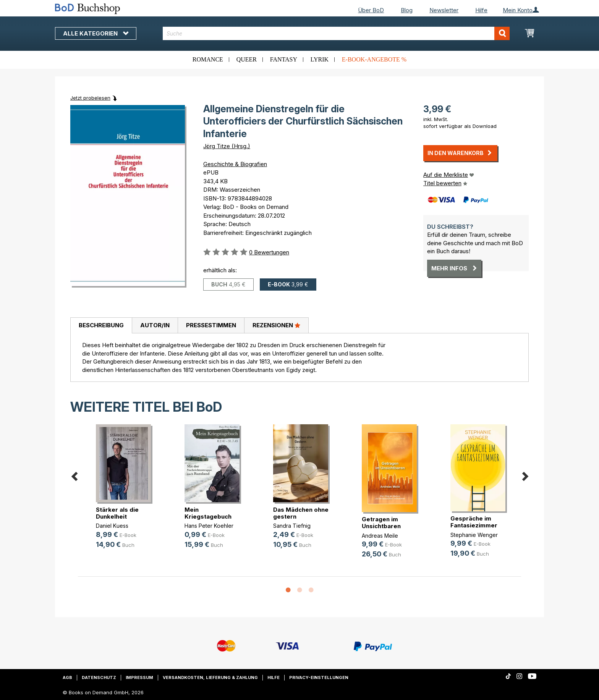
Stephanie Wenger (474, 535)
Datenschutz (99, 677)
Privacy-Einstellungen (319, 677)
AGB (67, 677)
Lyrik (320, 59)
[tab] (101, 326)
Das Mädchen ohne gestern (301, 513)
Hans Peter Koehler (209, 526)
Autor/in (155, 325)
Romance (208, 59)
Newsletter (444, 10)
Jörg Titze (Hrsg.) (227, 146)
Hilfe (481, 10)
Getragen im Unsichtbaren (381, 523)
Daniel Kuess (112, 526)
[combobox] (336, 33)
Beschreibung (101, 325)
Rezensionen (276, 325)
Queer (247, 59)
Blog (407, 10)
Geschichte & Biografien (235, 164)
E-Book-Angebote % (374, 59)
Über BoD (371, 10)
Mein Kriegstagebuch (208, 513)
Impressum (139, 677)
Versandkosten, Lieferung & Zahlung (210, 677)
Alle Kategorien (96, 33)
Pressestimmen (211, 325)
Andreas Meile (380, 536)
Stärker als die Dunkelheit (117, 513)
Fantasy (284, 59)
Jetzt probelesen (90, 98)
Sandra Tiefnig (292, 526)
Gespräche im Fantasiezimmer (474, 522)
